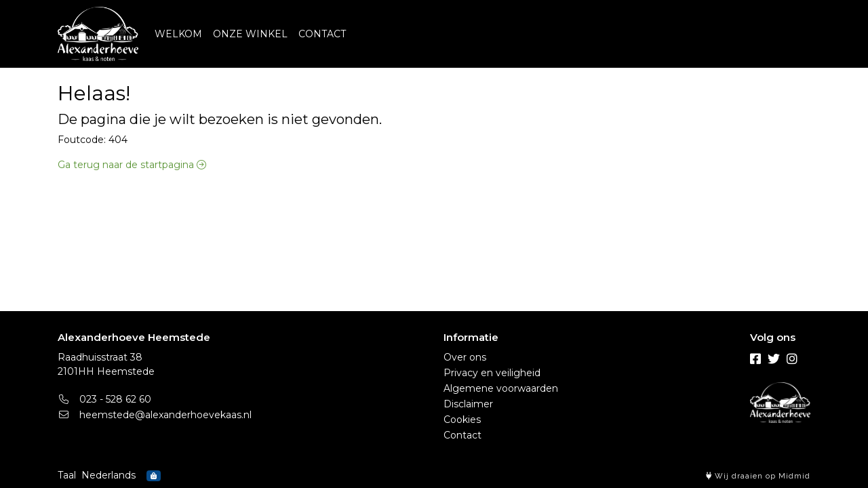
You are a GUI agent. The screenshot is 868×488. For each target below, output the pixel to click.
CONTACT (322, 34)
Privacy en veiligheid (492, 373)
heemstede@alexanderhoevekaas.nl (155, 415)
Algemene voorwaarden (501, 388)
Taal (67, 475)
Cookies (462, 420)
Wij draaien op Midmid (758, 476)
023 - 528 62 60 (104, 399)
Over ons (465, 357)
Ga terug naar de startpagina (132, 165)
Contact (462, 435)
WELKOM (178, 34)
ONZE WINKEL (250, 34)
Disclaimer (468, 404)
